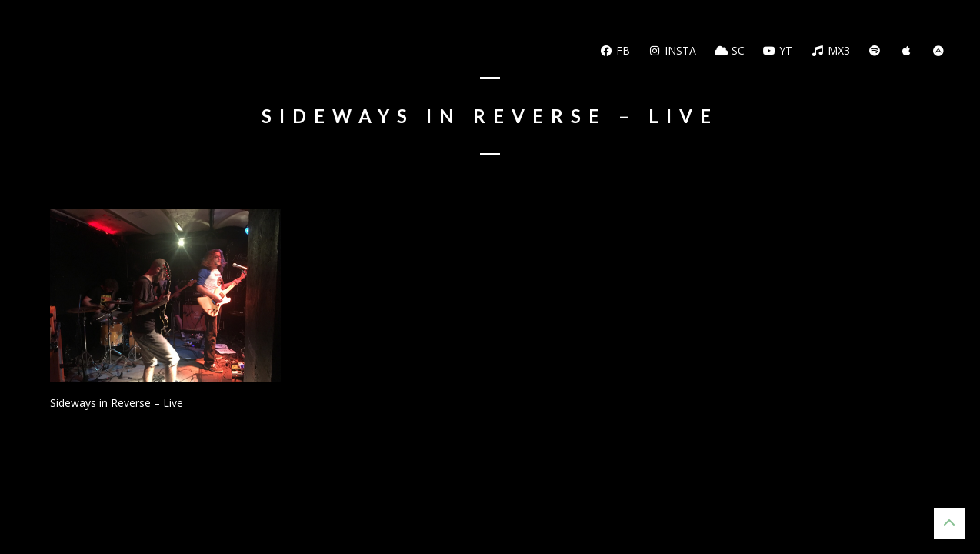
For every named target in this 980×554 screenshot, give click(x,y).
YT (778, 50)
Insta (673, 50)
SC (730, 50)
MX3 (830, 50)
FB (615, 50)
